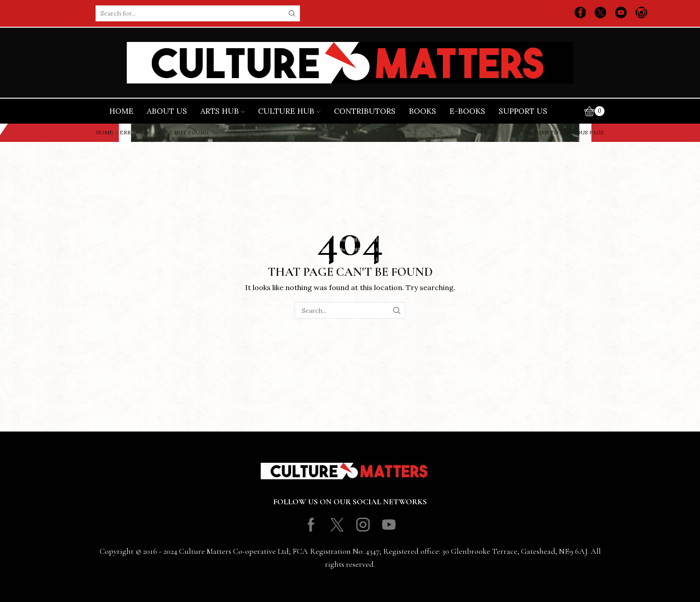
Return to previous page (565, 133)
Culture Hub (289, 111)
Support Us (523, 111)
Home (121, 111)
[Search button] (292, 13)
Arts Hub (223, 111)
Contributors (365, 111)
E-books (467, 111)
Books (423, 111)
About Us (167, 111)
